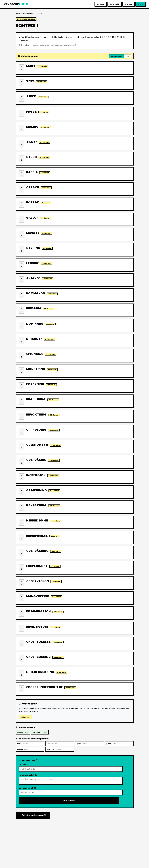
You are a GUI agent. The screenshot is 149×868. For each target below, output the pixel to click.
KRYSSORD (16, 4)
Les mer (25, 717)
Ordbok (128, 4)
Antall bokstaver (117, 56)
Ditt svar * (23, 765)
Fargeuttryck (40, 732)
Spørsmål (114, 4)
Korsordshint (28, 14)
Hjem (140, 4)
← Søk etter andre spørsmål (33, 816)
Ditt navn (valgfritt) (28, 789)
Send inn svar (69, 801)
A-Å (128, 56)
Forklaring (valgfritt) (28, 775)
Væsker (23, 732)
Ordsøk (101, 4)
